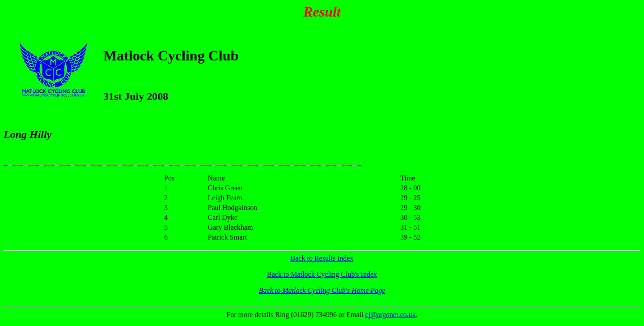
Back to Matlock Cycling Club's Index (322, 274)
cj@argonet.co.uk (391, 315)
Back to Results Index (322, 258)
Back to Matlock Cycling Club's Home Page (322, 290)
